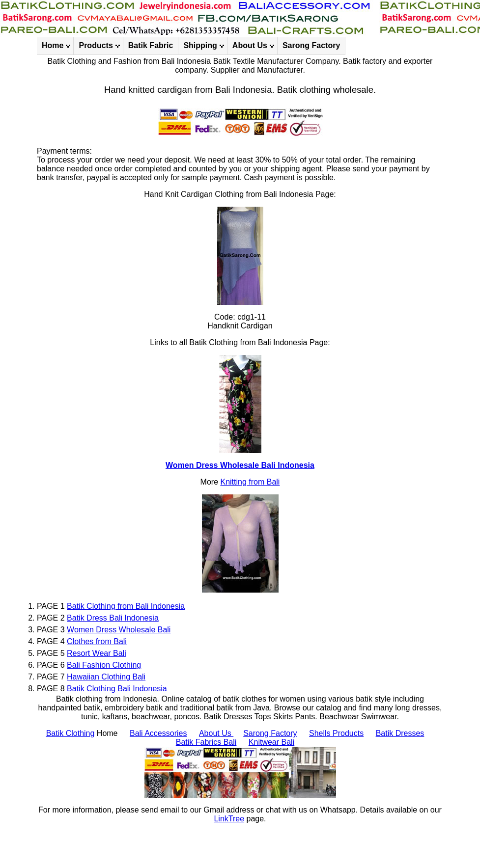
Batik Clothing (71, 733)
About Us (250, 45)
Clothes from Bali (97, 641)
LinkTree (229, 819)
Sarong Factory (311, 45)
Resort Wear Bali (97, 653)
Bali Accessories (158, 733)
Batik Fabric (151, 45)
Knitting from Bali (250, 482)
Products (96, 45)
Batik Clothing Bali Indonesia (117, 689)
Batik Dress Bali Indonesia (113, 618)
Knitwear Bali (271, 742)
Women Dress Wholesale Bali (119, 630)
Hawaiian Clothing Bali (106, 677)
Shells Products (336, 733)
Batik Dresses (400, 733)
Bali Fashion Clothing (104, 665)
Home (53, 45)
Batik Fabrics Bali (206, 742)
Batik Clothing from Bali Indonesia (126, 606)
